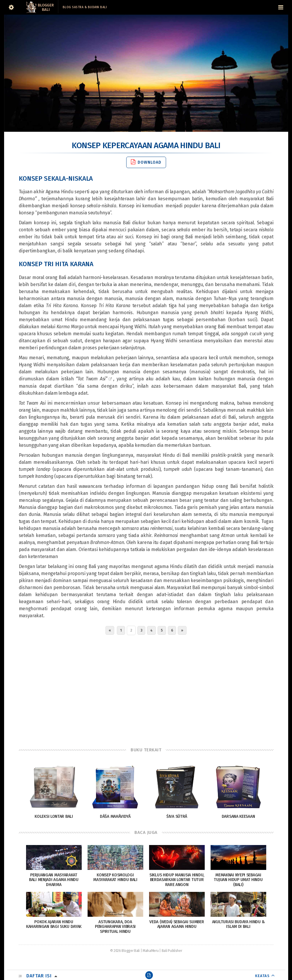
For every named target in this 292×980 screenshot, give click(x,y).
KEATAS (262, 976)
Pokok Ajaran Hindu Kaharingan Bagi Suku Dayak (54, 924)
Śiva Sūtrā (177, 816)
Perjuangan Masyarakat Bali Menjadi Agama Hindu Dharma (54, 880)
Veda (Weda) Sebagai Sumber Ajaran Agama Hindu (177, 924)
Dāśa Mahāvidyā (115, 816)
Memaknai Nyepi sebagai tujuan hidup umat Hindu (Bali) (238, 880)
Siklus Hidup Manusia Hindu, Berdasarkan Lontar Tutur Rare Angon (177, 880)
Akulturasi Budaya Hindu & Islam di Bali (238, 924)
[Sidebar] (11, 7)
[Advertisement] (146, 690)
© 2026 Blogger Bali (125, 951)
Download (146, 162)
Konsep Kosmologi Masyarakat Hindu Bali (115, 878)
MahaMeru (151, 951)
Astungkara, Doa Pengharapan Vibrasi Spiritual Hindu (115, 927)
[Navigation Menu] (281, 7)
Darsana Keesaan (238, 816)
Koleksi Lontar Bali (54, 816)
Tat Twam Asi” (92, 379)
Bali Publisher (172, 951)
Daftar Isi (39, 976)
